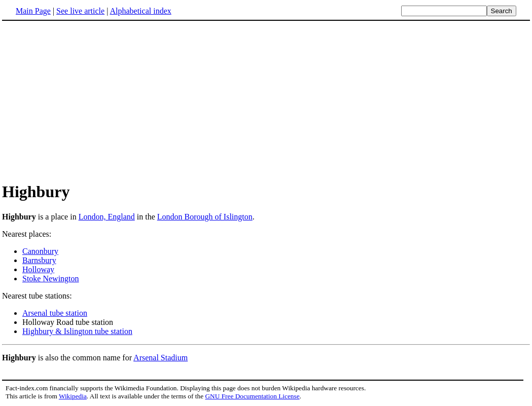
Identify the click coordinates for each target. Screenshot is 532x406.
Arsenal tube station (55, 313)
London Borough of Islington (205, 217)
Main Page (33, 11)
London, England (107, 217)
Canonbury (40, 251)
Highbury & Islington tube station (77, 331)
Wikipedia (73, 396)
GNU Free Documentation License (252, 396)
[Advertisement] (87, 101)
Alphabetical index (140, 11)
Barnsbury (39, 260)
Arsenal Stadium (161, 358)
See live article (80, 11)
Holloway (38, 269)
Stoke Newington (51, 279)
